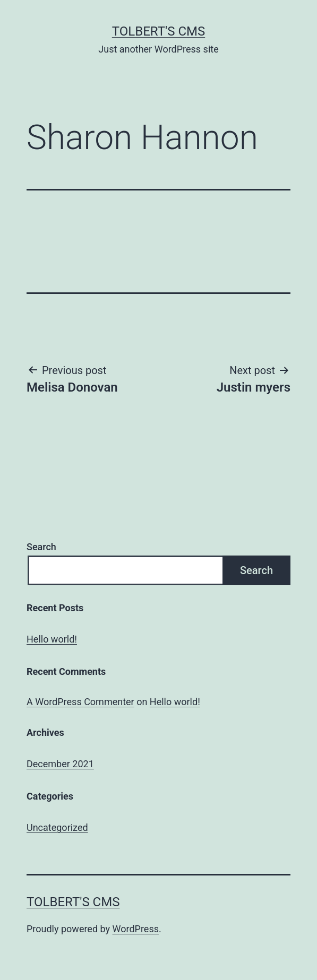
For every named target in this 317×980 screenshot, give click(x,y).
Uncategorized (57, 827)
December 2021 (60, 764)
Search (41, 547)
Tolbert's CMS (158, 31)
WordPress (136, 929)
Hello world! (52, 639)
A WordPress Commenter (80, 702)
